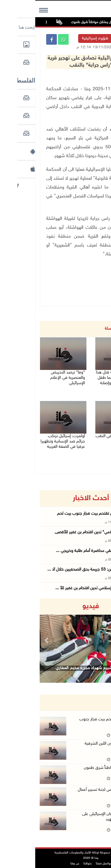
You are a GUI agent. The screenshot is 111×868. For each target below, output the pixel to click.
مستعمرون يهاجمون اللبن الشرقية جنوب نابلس (77, 746)
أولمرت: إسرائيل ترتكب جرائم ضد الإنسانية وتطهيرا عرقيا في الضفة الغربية (28, 441)
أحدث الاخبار (56, 498)
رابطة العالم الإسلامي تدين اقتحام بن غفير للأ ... (59, 588)
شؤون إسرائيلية (60, 38)
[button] (12, 641)
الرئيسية (89, 38)
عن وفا (40, 864)
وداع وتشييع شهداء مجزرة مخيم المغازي (55, 668)
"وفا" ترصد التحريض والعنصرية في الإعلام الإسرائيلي (32, 378)
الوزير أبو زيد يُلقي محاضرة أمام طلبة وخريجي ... (59, 551)
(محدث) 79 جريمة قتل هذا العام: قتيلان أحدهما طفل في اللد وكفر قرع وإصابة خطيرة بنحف (83, 380)
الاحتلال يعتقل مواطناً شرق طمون (58, 22)
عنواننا (53, 864)
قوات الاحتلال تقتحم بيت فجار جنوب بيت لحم (60, 514)
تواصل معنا (68, 864)
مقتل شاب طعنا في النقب (83, 436)
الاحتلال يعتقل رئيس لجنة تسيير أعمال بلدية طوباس (74, 792)
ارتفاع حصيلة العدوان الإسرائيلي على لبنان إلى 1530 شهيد (76, 817)
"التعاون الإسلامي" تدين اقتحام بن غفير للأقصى (59, 532)
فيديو (55, 606)
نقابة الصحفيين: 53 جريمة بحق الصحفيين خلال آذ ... (55, 570)
